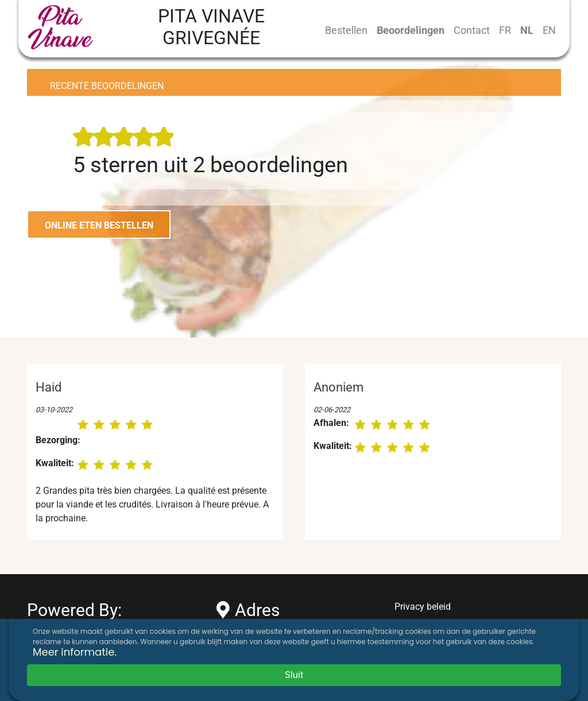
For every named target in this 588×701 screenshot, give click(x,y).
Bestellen (346, 30)
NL (527, 30)
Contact (472, 30)
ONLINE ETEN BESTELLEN (99, 225)
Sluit (294, 675)
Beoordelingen (411, 30)
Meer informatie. (75, 652)
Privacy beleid (423, 607)
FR (505, 30)
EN (549, 30)
